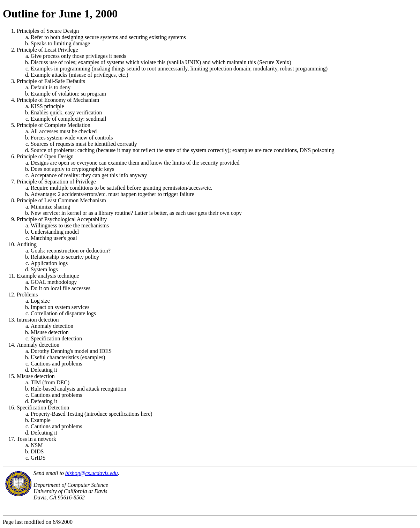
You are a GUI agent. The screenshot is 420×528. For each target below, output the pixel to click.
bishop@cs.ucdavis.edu (92, 473)
